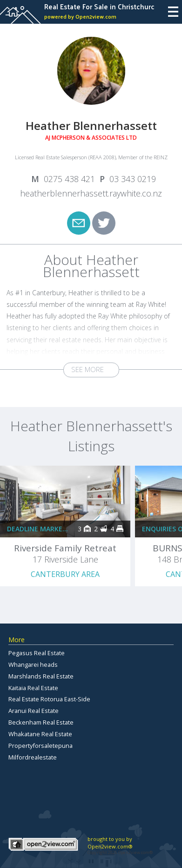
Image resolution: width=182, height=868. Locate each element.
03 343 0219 (133, 179)
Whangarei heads (33, 665)
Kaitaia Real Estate (33, 688)
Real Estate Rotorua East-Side (49, 699)
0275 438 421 (69, 179)
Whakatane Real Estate (40, 734)
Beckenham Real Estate (41, 722)
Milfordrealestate (33, 757)
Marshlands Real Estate (41, 676)
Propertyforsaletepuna (40, 746)
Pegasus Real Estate (37, 653)
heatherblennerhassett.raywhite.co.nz (91, 193)
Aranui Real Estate (34, 711)
